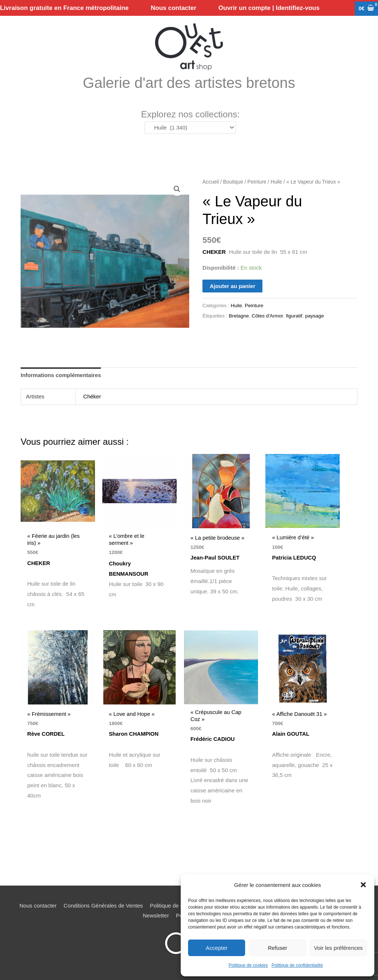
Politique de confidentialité (297, 965)
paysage (315, 317)
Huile (276, 183)
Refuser (278, 948)
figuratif (294, 317)
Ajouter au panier (232, 286)
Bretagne (239, 317)
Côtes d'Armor (268, 317)
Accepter (217, 948)
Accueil (211, 183)
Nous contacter (38, 906)
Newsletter (156, 917)
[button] (363, 885)
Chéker (92, 397)
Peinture (257, 183)
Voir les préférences (338, 948)
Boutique (233, 183)
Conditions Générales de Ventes (103, 906)
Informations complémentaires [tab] (61, 376)
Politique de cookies (248, 965)
